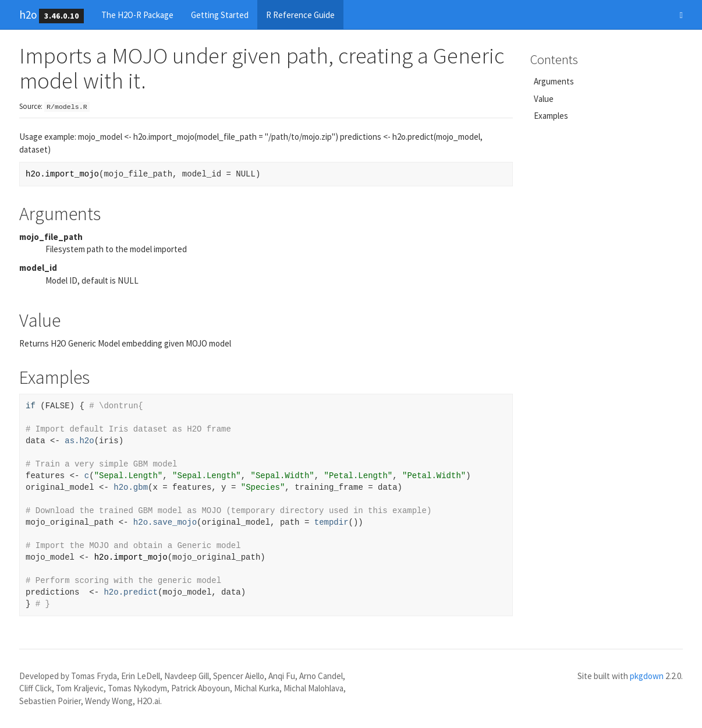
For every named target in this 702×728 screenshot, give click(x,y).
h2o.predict (130, 592)
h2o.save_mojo (165, 522)
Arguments (554, 81)
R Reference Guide (300, 15)
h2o (28, 15)
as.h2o (79, 441)
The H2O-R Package (137, 15)
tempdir (331, 522)
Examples (551, 116)
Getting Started (220, 15)
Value (544, 99)
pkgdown (647, 676)
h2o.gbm (131, 487)
